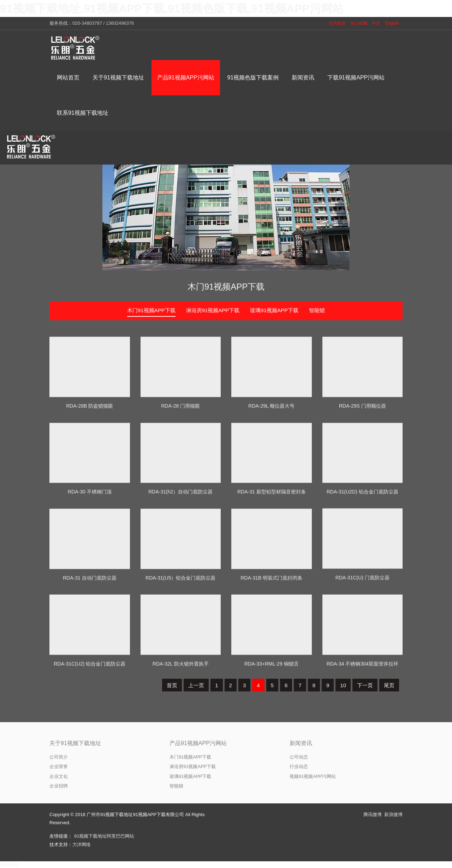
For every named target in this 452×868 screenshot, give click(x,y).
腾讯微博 (373, 815)
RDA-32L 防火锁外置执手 (181, 733)
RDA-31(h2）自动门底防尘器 (180, 563)
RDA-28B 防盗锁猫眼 (90, 477)
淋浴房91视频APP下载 (213, 310)
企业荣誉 (59, 766)
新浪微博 (393, 815)
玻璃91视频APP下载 (274, 310)
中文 (376, 23)
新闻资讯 (301, 743)
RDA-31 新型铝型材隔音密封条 (272, 563)
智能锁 (317, 310)
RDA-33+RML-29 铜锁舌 (272, 733)
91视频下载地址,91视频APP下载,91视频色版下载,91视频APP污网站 (172, 8)
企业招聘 (59, 786)
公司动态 (299, 757)
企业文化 (59, 776)
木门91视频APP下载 (226, 287)
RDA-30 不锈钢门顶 (90, 563)
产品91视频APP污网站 (198, 743)
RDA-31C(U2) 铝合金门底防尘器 (90, 733)
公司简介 (59, 757)
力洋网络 (82, 845)
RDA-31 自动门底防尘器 (90, 649)
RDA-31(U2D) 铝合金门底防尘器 (362, 563)
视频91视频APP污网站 (313, 776)
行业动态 (299, 766)
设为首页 (337, 23)
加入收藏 (359, 23)
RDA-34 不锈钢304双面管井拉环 (362, 733)
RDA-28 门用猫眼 (180, 477)
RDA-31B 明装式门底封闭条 (271, 649)
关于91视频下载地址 (75, 743)
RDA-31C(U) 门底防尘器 (362, 647)
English (392, 23)
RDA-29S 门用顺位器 (362, 477)
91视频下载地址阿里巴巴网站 (104, 836)
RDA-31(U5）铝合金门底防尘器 (180, 649)
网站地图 (9, 865)
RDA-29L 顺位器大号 (271, 477)
